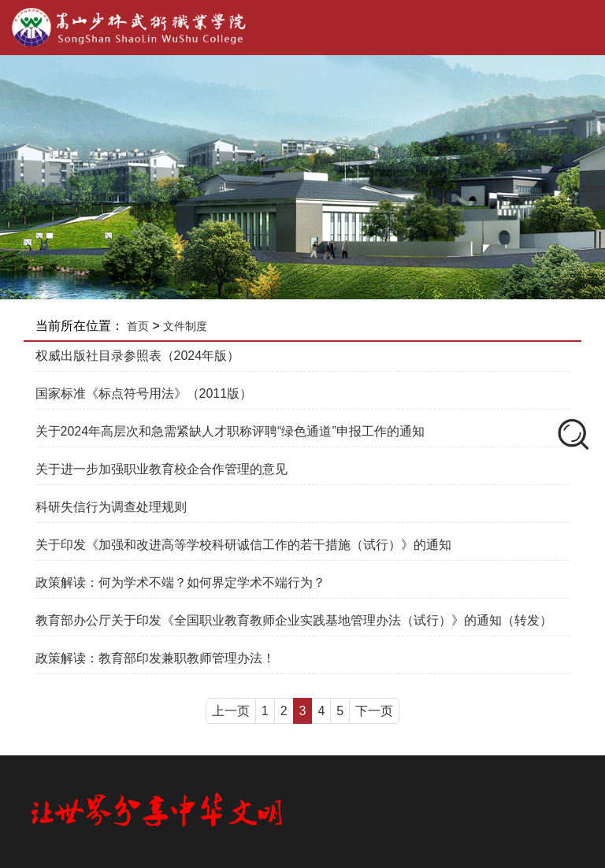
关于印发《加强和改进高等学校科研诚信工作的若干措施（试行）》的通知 (243, 545)
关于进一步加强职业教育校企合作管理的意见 (161, 469)
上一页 (231, 711)
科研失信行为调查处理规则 (111, 507)
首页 (138, 326)
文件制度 (185, 326)
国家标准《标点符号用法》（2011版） (144, 393)
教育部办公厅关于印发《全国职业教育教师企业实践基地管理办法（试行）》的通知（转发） (294, 620)
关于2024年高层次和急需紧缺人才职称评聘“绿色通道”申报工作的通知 (230, 431)
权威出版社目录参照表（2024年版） (138, 356)
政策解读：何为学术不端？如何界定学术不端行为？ (180, 582)
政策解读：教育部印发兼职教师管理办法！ (155, 658)
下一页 (374, 711)
